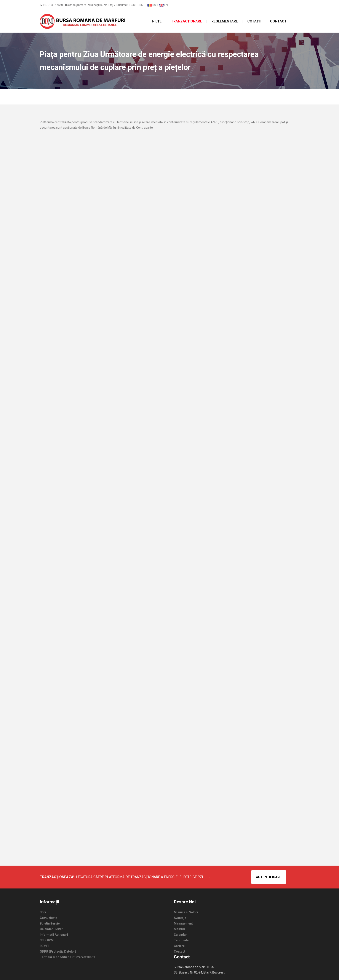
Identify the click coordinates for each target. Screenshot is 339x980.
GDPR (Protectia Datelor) (58, 952)
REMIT (45, 946)
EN (164, 5)
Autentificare (269, 877)
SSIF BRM (138, 5)
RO (152, 5)
